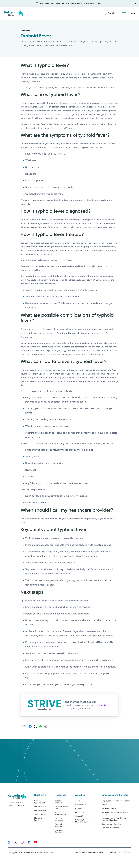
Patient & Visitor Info (61, 814)
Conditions (25, 31)
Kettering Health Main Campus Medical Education (114, 826)
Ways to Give (81, 811)
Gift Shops (80, 819)
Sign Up (105, 705)
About (78, 807)
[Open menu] (128, 13)
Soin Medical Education (111, 830)
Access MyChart (58, 808)
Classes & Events (38, 826)
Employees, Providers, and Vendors (116, 807)
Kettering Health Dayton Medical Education (115, 820)
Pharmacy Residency (110, 834)
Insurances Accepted (59, 838)
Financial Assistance (59, 832)
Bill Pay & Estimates (59, 826)
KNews (105, 811)
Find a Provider (40, 813)
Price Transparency (60, 820)
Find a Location (40, 817)
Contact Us (80, 823)
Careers (78, 815)
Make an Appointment (39, 808)
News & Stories (40, 821)
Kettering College (109, 815)
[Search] (109, 13)
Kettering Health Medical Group (82, 827)
